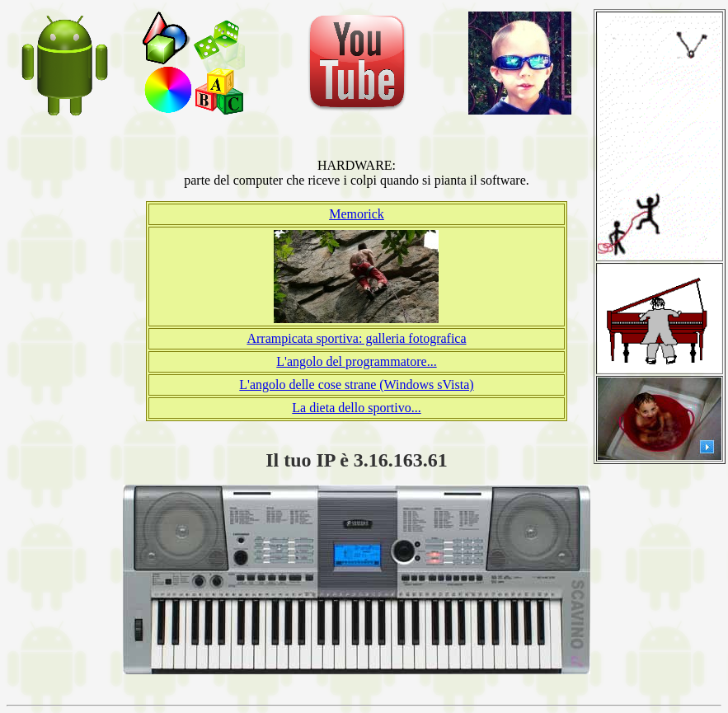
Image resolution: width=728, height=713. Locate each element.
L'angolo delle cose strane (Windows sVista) (356, 385)
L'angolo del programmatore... (356, 361)
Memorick (357, 214)
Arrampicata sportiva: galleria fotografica (356, 338)
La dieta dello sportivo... (356, 408)
